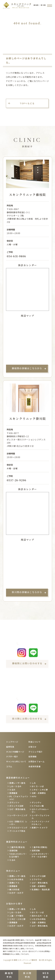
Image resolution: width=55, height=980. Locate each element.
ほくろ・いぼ (38, 786)
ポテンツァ (14, 802)
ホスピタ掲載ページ (15, 752)
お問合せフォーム (36, 761)
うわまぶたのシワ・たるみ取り (18, 855)
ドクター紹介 (12, 757)
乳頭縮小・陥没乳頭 (41, 889)
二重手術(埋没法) (17, 847)
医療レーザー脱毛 (17, 783)
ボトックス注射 (16, 806)
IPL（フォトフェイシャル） (19, 798)
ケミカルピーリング (18, 828)
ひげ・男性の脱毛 (17, 809)
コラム (9, 766)
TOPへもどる (27, 103)
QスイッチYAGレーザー (40, 811)
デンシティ (37, 802)
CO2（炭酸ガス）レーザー (18, 823)
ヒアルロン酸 (38, 806)
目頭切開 (13, 850)
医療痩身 (13, 793)
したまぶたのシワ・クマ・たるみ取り (40, 855)
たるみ (12, 790)
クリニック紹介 (35, 752)
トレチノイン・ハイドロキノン (40, 823)
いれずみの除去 (16, 879)
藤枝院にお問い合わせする (27, 663)
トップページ (12, 742)
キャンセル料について (16, 761)
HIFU (34, 796)
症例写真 (10, 747)
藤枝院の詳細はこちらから (27, 368)
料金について (34, 742)
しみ (34, 783)
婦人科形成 (14, 889)
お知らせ (32, 747)
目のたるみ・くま (40, 916)
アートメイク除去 (17, 831)
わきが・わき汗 (16, 893)
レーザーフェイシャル (41, 817)
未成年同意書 (34, 766)
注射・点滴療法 (39, 793)
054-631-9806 (16, 256)
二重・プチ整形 (16, 916)
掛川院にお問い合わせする (27, 719)
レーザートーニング (18, 815)
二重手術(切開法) (40, 847)
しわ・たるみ (15, 786)
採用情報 (32, 757)
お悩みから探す (14, 904)
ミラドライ (37, 879)
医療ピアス (14, 883)
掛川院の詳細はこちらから (27, 592)
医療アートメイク (40, 828)
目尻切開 (36, 850)
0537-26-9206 (16, 480)
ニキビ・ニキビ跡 (40, 790)
